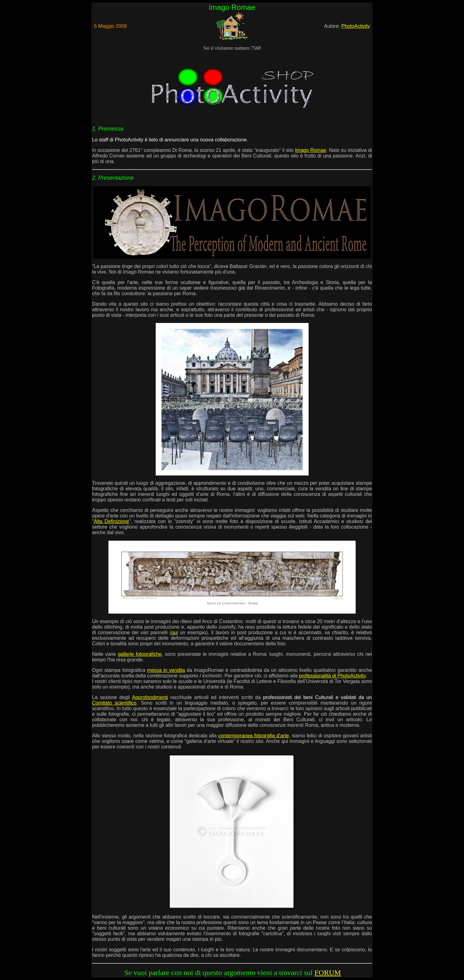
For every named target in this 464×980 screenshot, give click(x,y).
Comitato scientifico (114, 703)
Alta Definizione (112, 521)
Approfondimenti (150, 697)
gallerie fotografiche (140, 654)
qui (174, 632)
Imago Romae (311, 150)
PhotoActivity (356, 26)
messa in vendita (166, 670)
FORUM (328, 973)
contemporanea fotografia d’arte (254, 736)
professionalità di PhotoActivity (332, 676)
